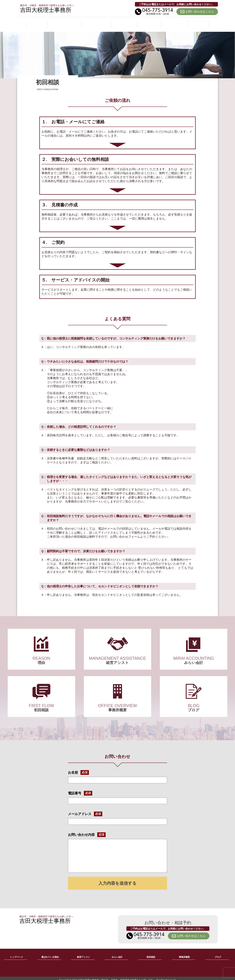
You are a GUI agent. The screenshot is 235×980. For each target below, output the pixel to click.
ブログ (198, 22)
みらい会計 (125, 22)
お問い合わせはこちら (200, 12)
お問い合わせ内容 (81, 831)
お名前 (73, 769)
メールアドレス (80, 810)
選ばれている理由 (65, 22)
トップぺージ (16, 953)
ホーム (37, 22)
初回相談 (150, 22)
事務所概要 (175, 22)
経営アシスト (97, 22)
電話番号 (75, 790)
